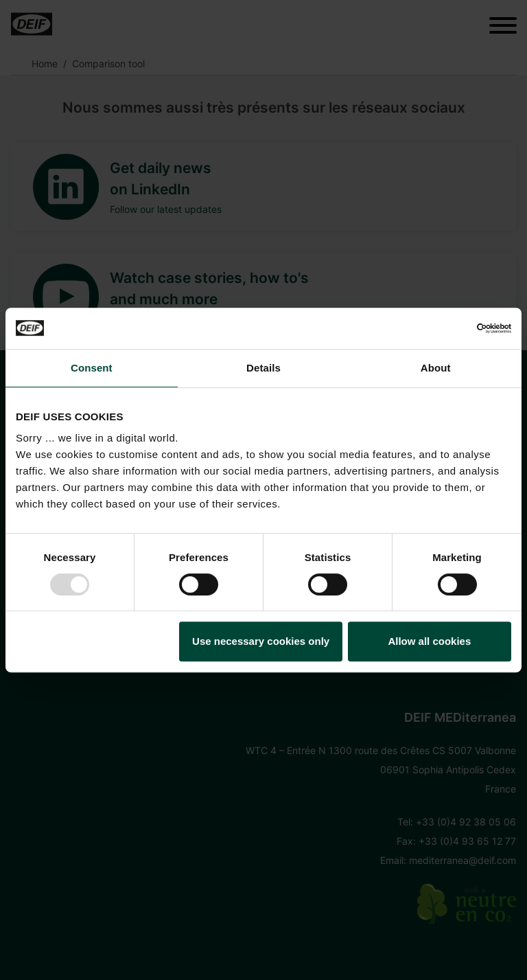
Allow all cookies (429, 641)
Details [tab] (263, 368)
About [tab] (436, 368)
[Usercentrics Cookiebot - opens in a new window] (451, 328)
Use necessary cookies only (261, 641)
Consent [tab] (92, 368)
